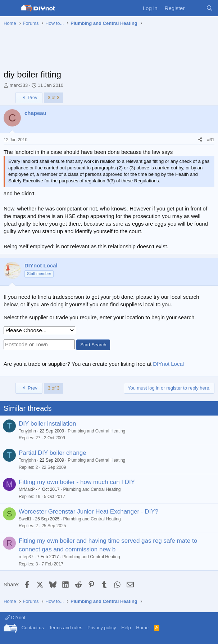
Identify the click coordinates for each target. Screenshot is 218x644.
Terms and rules (65, 628)
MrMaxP (27, 489)
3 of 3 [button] (54, 97)
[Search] (210, 8)
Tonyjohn (27, 431)
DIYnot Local (168, 364)
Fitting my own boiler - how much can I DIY (77, 482)
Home (142, 628)
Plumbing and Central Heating (96, 431)
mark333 (19, 85)
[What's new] (195, 8)
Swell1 (25, 519)
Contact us (33, 628)
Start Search (93, 345)
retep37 (26, 557)
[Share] (200, 140)
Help (126, 628)
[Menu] (10, 8)
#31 (211, 140)
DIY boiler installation (47, 424)
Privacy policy (102, 628)
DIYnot (15, 618)
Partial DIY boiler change (53, 453)
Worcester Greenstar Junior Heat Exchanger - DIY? (88, 512)
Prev (29, 97)
